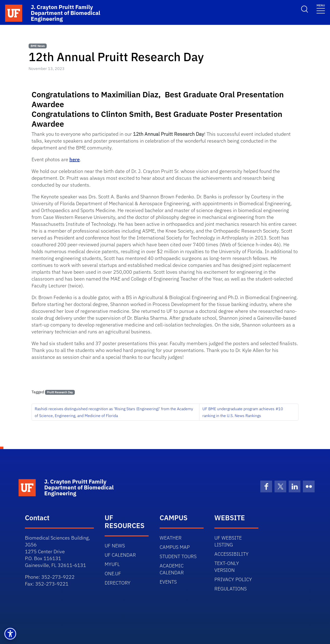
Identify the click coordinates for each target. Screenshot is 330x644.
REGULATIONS (231, 589)
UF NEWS (115, 546)
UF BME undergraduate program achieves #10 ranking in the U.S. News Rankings (243, 412)
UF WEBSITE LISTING (228, 541)
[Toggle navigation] (321, 8)
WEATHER (171, 538)
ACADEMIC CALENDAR (172, 569)
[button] (10, 634)
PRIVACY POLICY (233, 579)
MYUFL (112, 564)
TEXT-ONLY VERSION (227, 567)
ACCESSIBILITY (231, 554)
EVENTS (168, 582)
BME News (38, 46)
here (75, 159)
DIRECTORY (118, 583)
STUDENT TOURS (178, 556)
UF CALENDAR (120, 555)
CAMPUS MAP (175, 547)
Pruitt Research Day (60, 392)
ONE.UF (113, 573)
